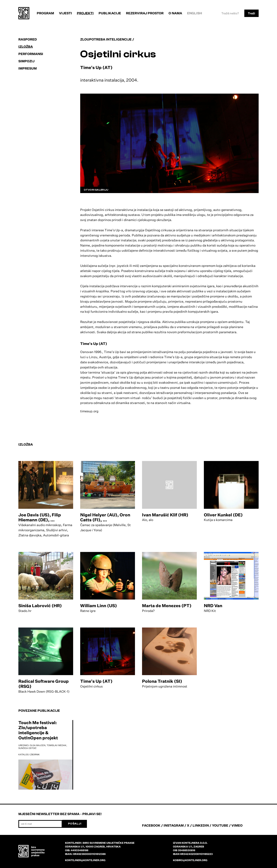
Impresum (28, 68)
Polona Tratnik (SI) (162, 681)
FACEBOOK (151, 825)
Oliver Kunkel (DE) (223, 515)
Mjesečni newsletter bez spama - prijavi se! (60, 814)
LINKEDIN (201, 825)
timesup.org (89, 411)
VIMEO (237, 825)
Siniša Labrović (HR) (40, 606)
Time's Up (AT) (96, 681)
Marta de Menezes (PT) (167, 606)
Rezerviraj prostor (145, 13)
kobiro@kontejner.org (190, 860)
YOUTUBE (220, 825)
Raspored (28, 39)
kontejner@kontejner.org (85, 860)
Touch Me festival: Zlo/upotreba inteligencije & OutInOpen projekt (38, 730)
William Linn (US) (99, 606)
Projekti (85, 13)
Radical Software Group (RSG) (44, 684)
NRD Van (213, 606)
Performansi (31, 54)
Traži (251, 13)
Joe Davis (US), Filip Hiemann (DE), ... (40, 517)
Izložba (26, 47)
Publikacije (110, 13)
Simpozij (26, 61)
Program (45, 13)
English (195, 13)
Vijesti (65, 13)
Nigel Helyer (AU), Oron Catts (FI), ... (105, 517)
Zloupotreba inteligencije (106, 39)
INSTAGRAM (174, 825)
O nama (175, 13)
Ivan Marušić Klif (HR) (165, 515)
